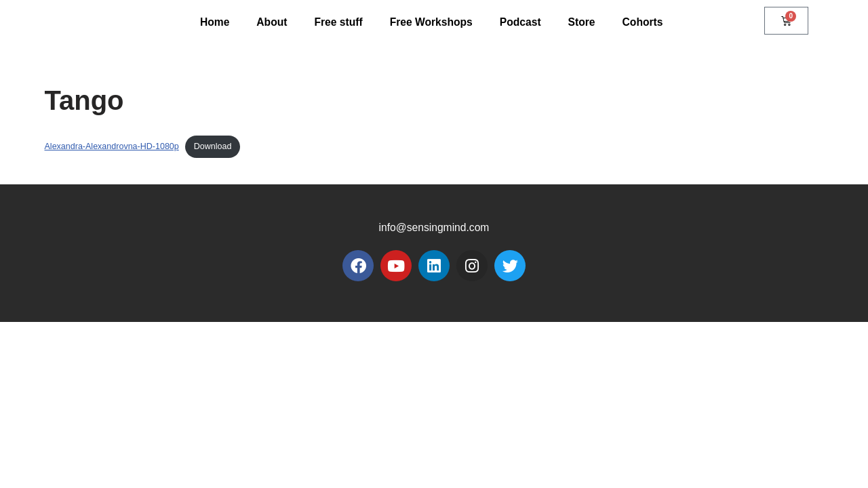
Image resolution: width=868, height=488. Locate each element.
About (269, 22)
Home (212, 22)
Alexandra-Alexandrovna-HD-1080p (114, 147)
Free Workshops (431, 22)
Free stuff (337, 22)
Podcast (521, 22)
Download (217, 147)
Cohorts (645, 22)
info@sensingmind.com (434, 393)
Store (584, 22)
